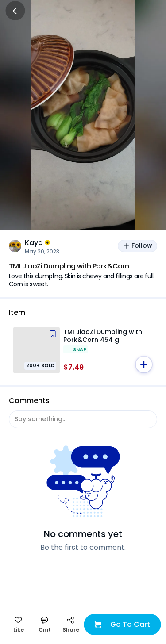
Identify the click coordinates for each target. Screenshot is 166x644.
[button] (144, 364)
